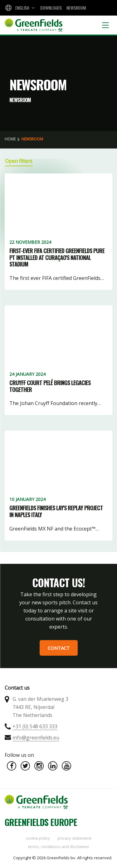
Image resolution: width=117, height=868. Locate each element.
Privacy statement (74, 838)
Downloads (51, 8)
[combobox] (19, 8)
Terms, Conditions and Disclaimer (59, 847)
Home (10, 139)
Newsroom (76, 8)
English (22, 8)
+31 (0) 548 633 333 (35, 726)
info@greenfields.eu (36, 738)
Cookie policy (38, 838)
